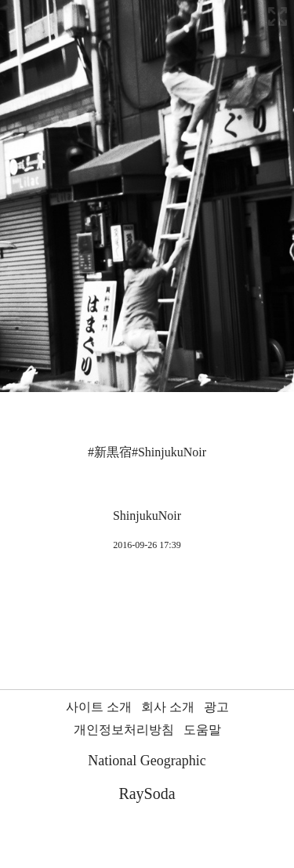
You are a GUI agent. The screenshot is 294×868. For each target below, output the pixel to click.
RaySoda (147, 794)
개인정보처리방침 (124, 730)
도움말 (202, 730)
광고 (216, 707)
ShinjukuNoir (147, 516)
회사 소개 (168, 707)
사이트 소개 (99, 707)
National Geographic (147, 761)
